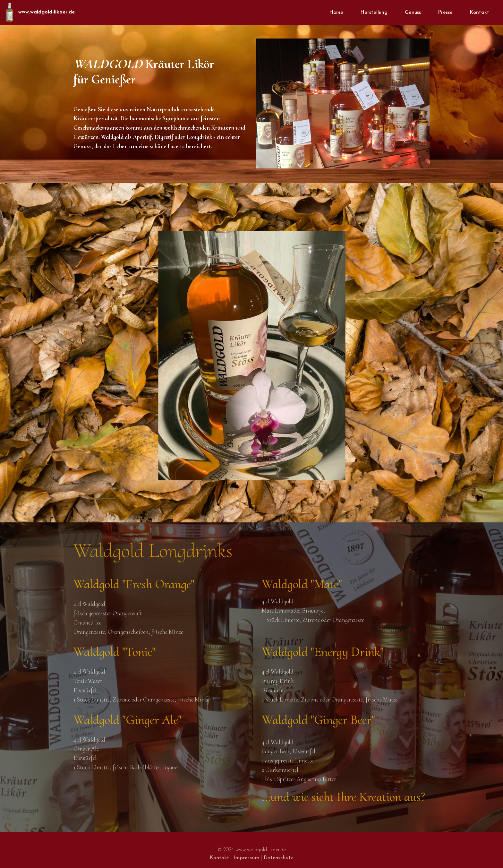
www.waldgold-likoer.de (47, 12)
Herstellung (374, 13)
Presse (445, 13)
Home (336, 13)
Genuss (413, 13)
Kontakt (479, 13)
